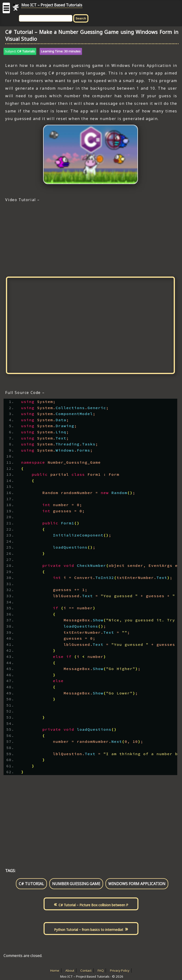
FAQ (101, 971)
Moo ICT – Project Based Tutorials (52, 5)
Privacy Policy (120, 971)
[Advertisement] (90, 239)
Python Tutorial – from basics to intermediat (89, 930)
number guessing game (76, 884)
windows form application (137, 884)
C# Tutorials (26, 51)
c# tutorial (31, 884)
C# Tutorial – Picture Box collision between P (93, 905)
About (70, 971)
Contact (86, 971)
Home (55, 971)
